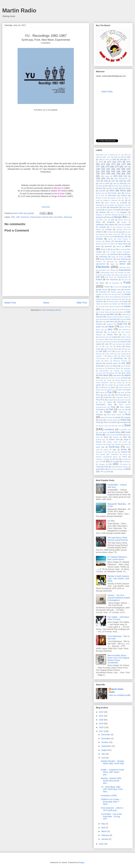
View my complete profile (120, 695)
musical (117, 371)
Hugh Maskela (106, 310)
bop (113, 220)
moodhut (107, 366)
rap (126, 410)
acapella (109, 188)
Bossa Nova (123, 220)
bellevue (103, 212)
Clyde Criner (113, 234)
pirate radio (100, 390)
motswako (127, 368)
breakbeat (111, 222)
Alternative (112, 196)
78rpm (120, 186)
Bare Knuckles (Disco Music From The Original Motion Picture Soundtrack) (118, 659)
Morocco (102, 368)
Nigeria (127, 375)
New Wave (58, 217)
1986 (124, 171)
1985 (113, 171)
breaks (124, 222)
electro (122, 264)
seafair (115, 420)
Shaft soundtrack (110, 422)
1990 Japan (105, 176)
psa (101, 402)
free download (112, 280)
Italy (119, 322)
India (114, 312)
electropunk (103, 270)
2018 (101, 727)
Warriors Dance (123, 467)
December (106, 735)
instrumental (103, 319)
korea (100, 342)
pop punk (121, 392)
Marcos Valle (112, 356)
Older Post (82, 303)
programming (112, 400)
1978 (107, 167)
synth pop (100, 447)
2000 (100, 184)
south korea (110, 435)
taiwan (106, 450)
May (103, 824)
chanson (120, 227)
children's (100, 232)
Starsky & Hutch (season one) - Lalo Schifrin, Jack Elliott (118, 579)
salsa (103, 417)
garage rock (116, 290)
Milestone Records (120, 361)
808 (127, 186)
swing (126, 444)
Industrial (99, 317)
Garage (125, 287)
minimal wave (47, 217)
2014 (107, 186)
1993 (98, 178)
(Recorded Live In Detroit (105, 155)
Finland (109, 275)
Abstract (99, 188)
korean (108, 342)
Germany (103, 292)
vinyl (113, 467)
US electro (124, 464)
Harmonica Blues (113, 301)
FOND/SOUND (122, 277)
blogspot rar (100, 215)
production (108, 397)
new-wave (117, 375)
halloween (99, 299)
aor (123, 200)
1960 (122, 157)
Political (101, 392)
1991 (115, 176)
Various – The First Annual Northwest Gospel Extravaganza (119, 598)
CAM (120, 225)
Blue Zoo (125, 215)
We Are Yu (59, 188)
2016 (101, 844)
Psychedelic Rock (104, 405)
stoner (125, 442)
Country (99, 239)
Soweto (120, 435)
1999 (129, 181)
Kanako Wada (125, 337)
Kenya (118, 339)
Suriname (99, 444)
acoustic (102, 191)
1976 (124, 164)
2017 (101, 731)
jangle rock (100, 327)
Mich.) (107, 361)
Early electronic (106, 259)
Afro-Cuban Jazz (114, 193)
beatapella (109, 210)
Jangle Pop (122, 324)
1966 (100, 160)
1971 (109, 162)
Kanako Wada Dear (106, 339)
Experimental (35, 217)
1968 (114, 160)
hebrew (106, 304)
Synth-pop (68, 217)
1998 (121, 181)
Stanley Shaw (112, 442)
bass (105, 207)
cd (111, 227)
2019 (101, 724)
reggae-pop (123, 412)
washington (100, 469)
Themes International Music (107, 457)
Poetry (128, 390)
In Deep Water (104, 312)
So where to (100, 426)
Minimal (99, 363)
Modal (98, 366)
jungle (114, 337)
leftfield (128, 344)
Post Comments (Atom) (51, 310)
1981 (108, 169)
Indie (128, 312)
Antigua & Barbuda (110, 200)
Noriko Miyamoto (121, 380)
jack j (126, 322)
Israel (128, 319)
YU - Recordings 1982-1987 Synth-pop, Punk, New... (112, 789)
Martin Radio (19, 10)
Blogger (81, 862)
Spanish (116, 437)
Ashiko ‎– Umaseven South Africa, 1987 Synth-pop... (112, 772)
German (127, 290)
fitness (117, 275)
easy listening (122, 259)
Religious (100, 415)
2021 (101, 716)
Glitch (119, 294)
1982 (13, 217)
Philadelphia (103, 387)
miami (98, 361)
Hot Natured (117, 307)
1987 (18, 217)
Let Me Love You (106, 346)
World (128, 469)
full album (100, 283)
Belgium (127, 210)
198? (126, 167)
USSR (98, 467)
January (105, 839)
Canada (127, 225)
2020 (101, 720)
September (106, 746)
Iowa (122, 319)
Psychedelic (122, 402)
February (105, 835)
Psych (109, 402)
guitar (126, 297)
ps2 (129, 400)
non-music (100, 380)
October (105, 742)
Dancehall (119, 241)
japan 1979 (124, 327)
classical (102, 234)
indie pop (102, 314)
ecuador (99, 262)
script (108, 420)
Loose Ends (109, 354)
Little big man (126, 349)
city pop (119, 232)
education (123, 262)
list (117, 349)
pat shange (120, 385)
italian (101, 322)
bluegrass (100, 217)
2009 (100, 186)
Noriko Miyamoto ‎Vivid (104, 383)
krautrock (124, 342)
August (105, 750)
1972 (119, 162)
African (123, 191)
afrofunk (128, 193)
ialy (116, 310)
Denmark (108, 246)
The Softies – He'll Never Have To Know (118, 618)
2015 (114, 186)
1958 (98, 157)
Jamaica (99, 324)
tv (99, 462)
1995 (98, 181)
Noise (126, 378)
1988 (108, 174)
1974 (103, 164)
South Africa (115, 432)
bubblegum (100, 225)
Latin (107, 344)
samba (110, 417)
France (99, 279)
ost (126, 383)
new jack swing (124, 373)
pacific (98, 385)
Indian (121, 312)
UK (104, 461)
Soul (127, 425)
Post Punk (119, 395)
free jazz (125, 280)
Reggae (108, 412)
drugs (113, 257)
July (103, 754)
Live (100, 351)
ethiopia (113, 270)
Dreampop (103, 257)
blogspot (124, 212)
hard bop (125, 299)
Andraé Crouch (101, 198)
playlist (109, 390)
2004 (121, 184)
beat (100, 210)
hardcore (99, 301)
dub (129, 257)
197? (129, 160)
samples (127, 417)
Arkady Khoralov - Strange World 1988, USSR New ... (112, 763)
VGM (106, 467)
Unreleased (126, 462)
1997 (113, 181)
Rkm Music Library (114, 415)
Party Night (109, 385)
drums (121, 257)
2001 (107, 184)
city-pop (128, 232)
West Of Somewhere (115, 469)
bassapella (114, 207)
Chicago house (122, 230)
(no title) (111, 521)
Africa (112, 191)
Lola (123, 351)
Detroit (119, 246)
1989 (118, 174)
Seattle (123, 420)
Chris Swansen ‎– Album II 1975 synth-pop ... (112, 809)
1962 (129, 157)
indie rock (113, 314)
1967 (107, 160)
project (122, 400)
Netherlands (110, 373)
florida (125, 275)
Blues (109, 217)
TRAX (124, 457)
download (114, 254)
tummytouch (126, 459)
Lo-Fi (110, 351)
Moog (115, 366)
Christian (110, 232)
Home (46, 303)
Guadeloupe (117, 297)
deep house (123, 244)
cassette (103, 227)
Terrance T (100, 452)
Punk (113, 407)
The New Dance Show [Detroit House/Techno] (118, 539)
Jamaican (110, 324)
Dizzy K (104, 249)
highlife (115, 304)
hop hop (99, 307)
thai (116, 452)
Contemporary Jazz (120, 237)
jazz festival (123, 330)
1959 (116, 157)
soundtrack (109, 429)
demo (98, 246)
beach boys (126, 207)
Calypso (111, 225)
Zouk (108, 472)
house (127, 306)
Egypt (112, 264)
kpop (115, 342)
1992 (125, 176)
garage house (101, 290)
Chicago (108, 230)
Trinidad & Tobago (103, 459)
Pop (110, 392)
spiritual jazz (100, 440)
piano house (123, 387)
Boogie (118, 217)
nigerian (103, 378)
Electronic (25, 217)
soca (110, 426)
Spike (125, 437)
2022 (101, 712)
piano (113, 387)
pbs (129, 385)
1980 (98, 169)
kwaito (98, 344)
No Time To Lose (114, 378)
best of (113, 212)
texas (109, 452)
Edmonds (110, 262)
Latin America (117, 344)
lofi (116, 351)
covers (110, 239)
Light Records (109, 349)
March (104, 831)
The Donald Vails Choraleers (107, 454)
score (101, 420)
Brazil (98, 222)
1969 (121, 160)
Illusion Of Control (59, 191)
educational (100, 264)
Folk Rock (109, 277)
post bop (107, 395)
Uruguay (102, 464)
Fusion (107, 287)
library (119, 346)
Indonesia (125, 314)
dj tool (113, 249)
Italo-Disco (110, 322)
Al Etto (101, 196)
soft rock (118, 426)
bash (98, 207)
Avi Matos (111, 205)
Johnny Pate (112, 335)
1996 (106, 181)
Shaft (98, 422)
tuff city (115, 459)
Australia (124, 203)
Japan (111, 327)
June (104, 758)
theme (125, 454)
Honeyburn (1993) (109, 795)
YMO (102, 472)
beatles (118, 210)
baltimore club (123, 205)
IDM (122, 310)
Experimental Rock (107, 273)
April (103, 828)
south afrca (102, 432)
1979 (117, 167)
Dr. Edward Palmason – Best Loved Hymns (118, 558)
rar (97, 412)
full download (114, 283)
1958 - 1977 (107, 157)
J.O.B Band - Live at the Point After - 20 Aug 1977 (111, 817)
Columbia (106, 237)
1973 (128, 162)
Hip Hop (124, 304)
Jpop (107, 337)
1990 (128, 174)
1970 (101, 162)
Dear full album (109, 244)
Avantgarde (100, 205)
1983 (128, 169)
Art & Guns (59, 194)
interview (113, 319)
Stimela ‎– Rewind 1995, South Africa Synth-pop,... (111, 781)
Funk (127, 282)
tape (114, 450)
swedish (118, 444)
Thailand (124, 452)
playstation (119, 390)
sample (118, 417)
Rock (128, 414)
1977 (98, 167)
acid (117, 188)
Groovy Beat (105, 297)
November (106, 738)
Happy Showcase (112, 299)
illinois (128, 310)
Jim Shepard (112, 332)
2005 (129, 184)
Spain (106, 437)
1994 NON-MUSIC (121, 179)
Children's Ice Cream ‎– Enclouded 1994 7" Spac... (111, 802)
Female (121, 273)
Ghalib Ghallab (116, 292)
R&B (111, 409)
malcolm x (100, 356)
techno (124, 449)
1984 (103, 171)
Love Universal (122, 354)
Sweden (109, 444)
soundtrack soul (125, 430)
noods (109, 380)
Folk (98, 277)
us (110, 464)
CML (122, 234)
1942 (126, 155)
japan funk (100, 330)
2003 (115, 184)
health (98, 304)
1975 (113, 164)
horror (107, 307)
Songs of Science (59, 196)
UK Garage (115, 462)
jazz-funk (99, 332)
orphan (119, 383)
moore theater (126, 366)
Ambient (124, 196)
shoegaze (124, 422)
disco (128, 246)
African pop (100, 193)
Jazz (110, 329)
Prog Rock (100, 400)
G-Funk (116, 287)
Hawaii (125, 301)
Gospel (127, 294)
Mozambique (104, 371)
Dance (108, 241)
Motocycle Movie (114, 368)
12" (119, 155)
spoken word (114, 440)
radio (120, 410)
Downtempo (126, 254)
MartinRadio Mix (120, 358)
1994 (108, 179)
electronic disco (125, 267)
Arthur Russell (110, 203)
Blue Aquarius (113, 215)
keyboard (127, 339)
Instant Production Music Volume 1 (118, 317)
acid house (126, 188)
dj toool (122, 249)
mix (123, 363)
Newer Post (10, 303)
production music (122, 397)
